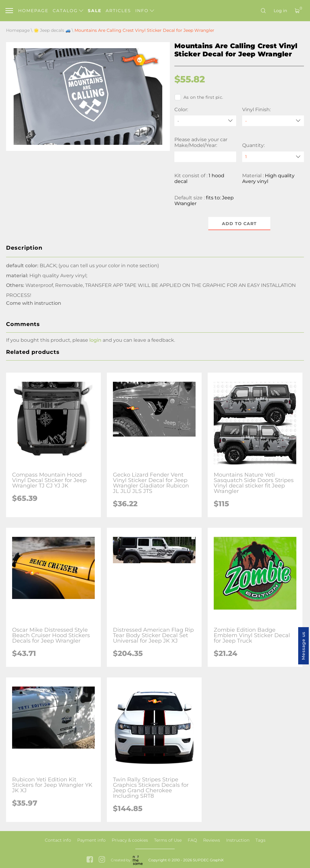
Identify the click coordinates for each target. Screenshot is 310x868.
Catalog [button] (68, 11)
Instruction (238, 840)
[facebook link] (90, 860)
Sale (95, 11)
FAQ (192, 840)
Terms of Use (168, 840)
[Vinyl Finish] (273, 121)
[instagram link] (102, 860)
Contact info (58, 840)
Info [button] (145, 11)
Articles (118, 11)
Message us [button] (303, 646)
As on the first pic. (199, 97)
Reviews (212, 840)
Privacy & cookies (130, 840)
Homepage (33, 11)
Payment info (91, 840)
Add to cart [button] (239, 224)
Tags (261, 840)
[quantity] (273, 157)
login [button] (95, 340)
